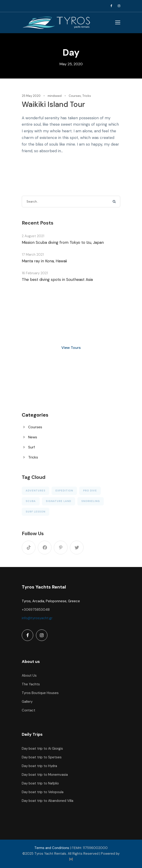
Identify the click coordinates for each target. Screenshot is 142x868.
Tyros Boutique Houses (40, 693)
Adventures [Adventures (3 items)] (35, 491)
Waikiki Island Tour (53, 104)
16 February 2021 (35, 273)
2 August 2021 (33, 236)
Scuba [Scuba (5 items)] (31, 501)
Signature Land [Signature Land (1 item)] (59, 501)
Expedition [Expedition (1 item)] (64, 491)
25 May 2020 (31, 96)
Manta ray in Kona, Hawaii (44, 261)
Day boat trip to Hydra (39, 766)
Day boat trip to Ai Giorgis (42, 749)
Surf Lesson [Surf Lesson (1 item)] (35, 512)
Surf (31, 447)
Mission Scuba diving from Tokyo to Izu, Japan (63, 242)
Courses (75, 96)
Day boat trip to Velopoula (43, 792)
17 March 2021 (33, 255)
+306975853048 (36, 610)
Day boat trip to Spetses (42, 757)
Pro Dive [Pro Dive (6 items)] (90, 491)
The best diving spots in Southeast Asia (57, 279)
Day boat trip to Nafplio (40, 783)
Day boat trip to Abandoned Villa (48, 801)
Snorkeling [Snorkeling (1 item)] (91, 501)
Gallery (27, 702)
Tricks (87, 96)
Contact (29, 710)
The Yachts (31, 684)
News (33, 437)
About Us (29, 675)
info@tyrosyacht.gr (37, 618)
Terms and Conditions (52, 848)
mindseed (55, 96)
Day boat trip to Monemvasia (45, 775)
